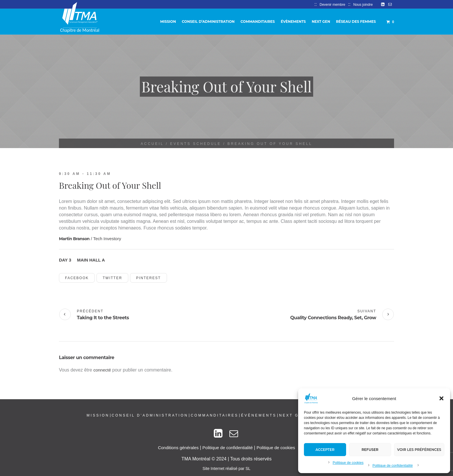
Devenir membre (332, 5)
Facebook (77, 278)
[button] (441, 398)
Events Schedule (196, 144)
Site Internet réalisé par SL (226, 468)
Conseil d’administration (150, 415)
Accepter (325, 450)
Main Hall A (91, 260)
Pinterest (148, 278)
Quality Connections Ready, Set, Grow (333, 318)
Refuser (370, 450)
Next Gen (293, 415)
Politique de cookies (348, 463)
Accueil (152, 144)
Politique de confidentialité (392, 466)
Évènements (259, 415)
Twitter (112, 278)
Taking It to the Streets (103, 318)
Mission (98, 415)
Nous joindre (363, 5)
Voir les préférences (419, 450)
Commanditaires (215, 415)
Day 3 (65, 260)
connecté (102, 370)
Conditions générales (178, 448)
